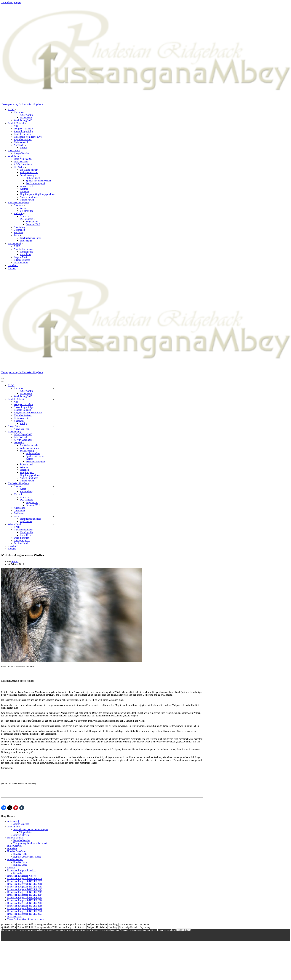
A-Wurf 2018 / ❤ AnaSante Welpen (31, 829)
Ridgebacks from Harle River (28, 137)
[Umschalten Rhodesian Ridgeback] (54, 483)
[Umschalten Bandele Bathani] (54, 399)
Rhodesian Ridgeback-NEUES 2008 (25, 878)
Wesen (23, 208)
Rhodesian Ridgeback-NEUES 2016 (25, 900)
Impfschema (26, 241)
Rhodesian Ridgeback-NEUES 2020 (25, 911)
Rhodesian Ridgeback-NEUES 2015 (25, 898)
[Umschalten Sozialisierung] (54, 451)
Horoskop (12, 849)
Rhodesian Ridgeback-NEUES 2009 (25, 881)
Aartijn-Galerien (21, 824)
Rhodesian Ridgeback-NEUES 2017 (25, 903)
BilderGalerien (14, 846)
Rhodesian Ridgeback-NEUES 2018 (25, 906)
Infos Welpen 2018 (23, 159)
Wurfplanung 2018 (23, 120)
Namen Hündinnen (29, 197)
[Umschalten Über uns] (54, 388)
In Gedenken (26, 118)
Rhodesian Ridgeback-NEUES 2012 (25, 889)
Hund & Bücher (21, 862)
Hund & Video (20, 865)
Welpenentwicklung (30, 172)
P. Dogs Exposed (22, 260)
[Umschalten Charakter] (54, 486)
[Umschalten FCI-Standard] (54, 500)
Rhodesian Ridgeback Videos (21, 876)
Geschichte (25, 216)
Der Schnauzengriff (35, 183)
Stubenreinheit (33, 178)
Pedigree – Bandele (23, 129)
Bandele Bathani (15, 838)
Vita (16, 126)
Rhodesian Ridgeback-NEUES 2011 (25, 887)
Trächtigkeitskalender (30, 238)
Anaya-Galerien (22, 153)
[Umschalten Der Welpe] (54, 443)
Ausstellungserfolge (24, 131)
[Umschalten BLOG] (54, 386)
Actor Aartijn (26, 115)
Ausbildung (20, 227)
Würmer (24, 189)
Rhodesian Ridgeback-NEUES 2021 (25, 914)
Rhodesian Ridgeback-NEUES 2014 (25, 895)
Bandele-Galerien (22, 134)
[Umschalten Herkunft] (54, 494)
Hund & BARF (21, 854)
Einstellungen (184, 930)
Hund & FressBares (17, 851)
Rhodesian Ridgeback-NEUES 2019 (25, 908)
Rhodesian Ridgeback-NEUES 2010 (25, 884)
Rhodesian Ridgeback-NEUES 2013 (25, 892)
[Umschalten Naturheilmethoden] (54, 530)
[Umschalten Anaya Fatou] (54, 426)
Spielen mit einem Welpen (39, 181)
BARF (17, 246)
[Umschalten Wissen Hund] (54, 524)
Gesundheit (19, 230)
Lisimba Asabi (21, 142)
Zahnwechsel (26, 186)
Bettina (15, 562)
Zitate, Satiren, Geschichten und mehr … (27, 919)
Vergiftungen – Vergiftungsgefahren (37, 194)
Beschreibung (27, 211)
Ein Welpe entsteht (29, 170)
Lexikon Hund (21, 263)
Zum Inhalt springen (11, 2)
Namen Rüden (27, 200)
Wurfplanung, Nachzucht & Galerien (31, 843)
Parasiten (24, 192)
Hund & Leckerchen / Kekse (27, 857)
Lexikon (11, 868)
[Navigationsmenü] (2, 378)
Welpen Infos (26, 832)
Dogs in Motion (22, 257)
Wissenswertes (14, 917)
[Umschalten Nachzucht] (54, 421)
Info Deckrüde (21, 162)
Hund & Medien (15, 859)
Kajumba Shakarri (23, 139)
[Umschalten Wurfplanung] (54, 432)
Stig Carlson (32, 222)
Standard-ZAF (33, 224)
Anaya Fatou (13, 827)
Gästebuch (13, 265)
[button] (16, 109)
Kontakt (12, 268)
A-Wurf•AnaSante (23, 164)
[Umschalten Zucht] (54, 516)
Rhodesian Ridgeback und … (21, 870)
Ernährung (19, 232)
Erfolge (24, 148)
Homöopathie (26, 252)
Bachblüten (25, 254)
